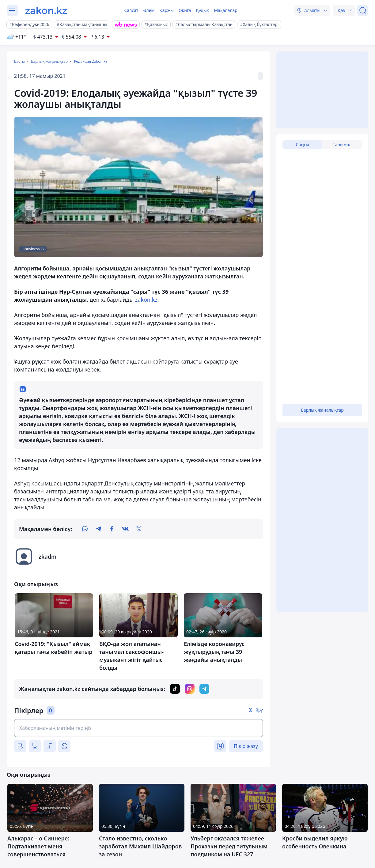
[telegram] (98, 529)
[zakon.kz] (46, 10)
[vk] (125, 529)
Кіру (259, 710)
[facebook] (112, 529)
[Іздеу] (363, 10)
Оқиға (185, 10)
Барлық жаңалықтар (49, 61)
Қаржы (167, 10)
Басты (19, 61)
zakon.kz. (147, 300)
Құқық (203, 10)
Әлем (149, 10)
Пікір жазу (246, 746)
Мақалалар (225, 10)
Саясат (131, 10)
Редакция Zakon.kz (91, 61)
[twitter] (139, 529)
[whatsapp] (85, 529)
